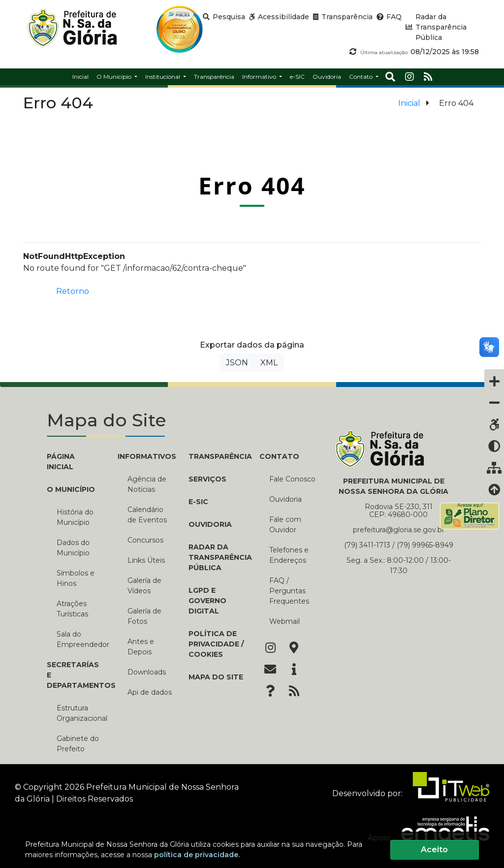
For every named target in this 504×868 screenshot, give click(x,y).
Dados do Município (73, 548)
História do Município (75, 517)
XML (269, 363)
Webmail (284, 621)
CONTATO (279, 456)
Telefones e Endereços (289, 555)
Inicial (409, 103)
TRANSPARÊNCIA (217, 456)
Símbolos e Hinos (76, 578)
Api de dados (150, 692)
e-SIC (198, 502)
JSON (237, 363)
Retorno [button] (73, 291)
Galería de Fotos (144, 616)
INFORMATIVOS (146, 456)
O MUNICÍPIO (71, 489)
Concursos (145, 540)
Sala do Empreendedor (80, 639)
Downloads (147, 672)
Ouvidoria (210, 524)
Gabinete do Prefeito (78, 744)
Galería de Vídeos (144, 586)
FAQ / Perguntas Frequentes (289, 591)
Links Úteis (146, 560)
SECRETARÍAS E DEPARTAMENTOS (75, 675)
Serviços (207, 479)
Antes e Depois (141, 647)
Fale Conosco (292, 479)
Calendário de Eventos (147, 515)
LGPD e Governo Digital (207, 601)
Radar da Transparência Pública (217, 557)
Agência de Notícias (147, 484)
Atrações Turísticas (72, 609)
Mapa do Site (216, 677)
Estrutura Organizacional (80, 713)
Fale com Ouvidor (285, 525)
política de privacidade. (197, 855)
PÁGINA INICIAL (61, 462)
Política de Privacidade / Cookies (216, 644)
